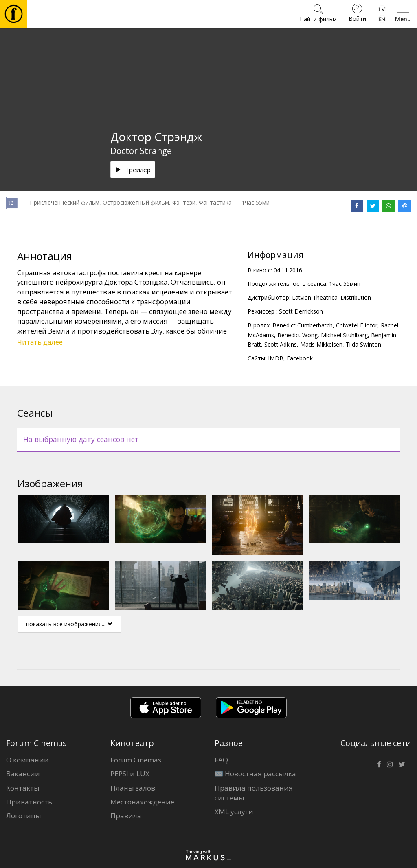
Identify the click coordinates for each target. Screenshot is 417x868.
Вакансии (23, 774)
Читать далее (40, 342)
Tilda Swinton (363, 344)
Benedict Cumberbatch (303, 325)
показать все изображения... (69, 624)
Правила (126, 816)
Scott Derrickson (301, 311)
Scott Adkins (281, 344)
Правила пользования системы (254, 793)
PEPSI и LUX (130, 774)
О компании (27, 760)
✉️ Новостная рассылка (255, 774)
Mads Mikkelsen (321, 344)
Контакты (23, 788)
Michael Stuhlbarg (344, 335)
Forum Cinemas (136, 760)
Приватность (29, 802)
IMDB (276, 358)
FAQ (221, 760)
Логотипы (24, 816)
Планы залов (133, 788)
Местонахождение (142, 802)
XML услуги (234, 812)
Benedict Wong (297, 335)
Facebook (300, 358)
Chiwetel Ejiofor (357, 325)
